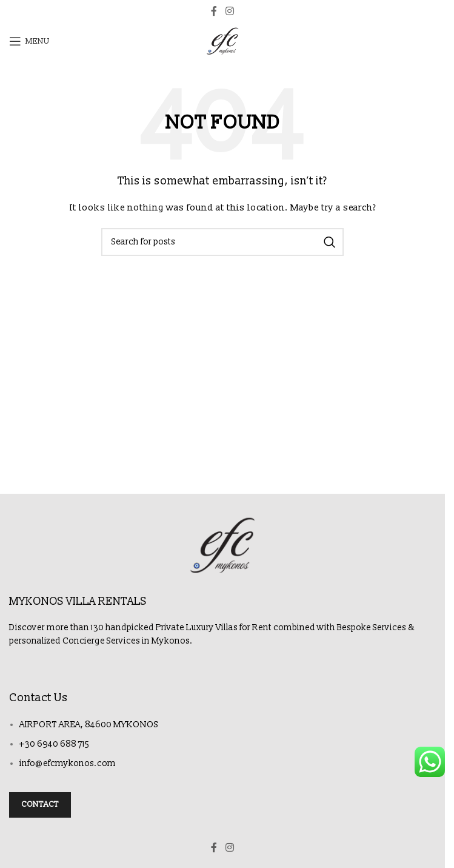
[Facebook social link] (214, 11)
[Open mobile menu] (29, 41)
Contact (40, 804)
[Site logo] (222, 41)
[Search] (222, 242)
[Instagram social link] (229, 11)
